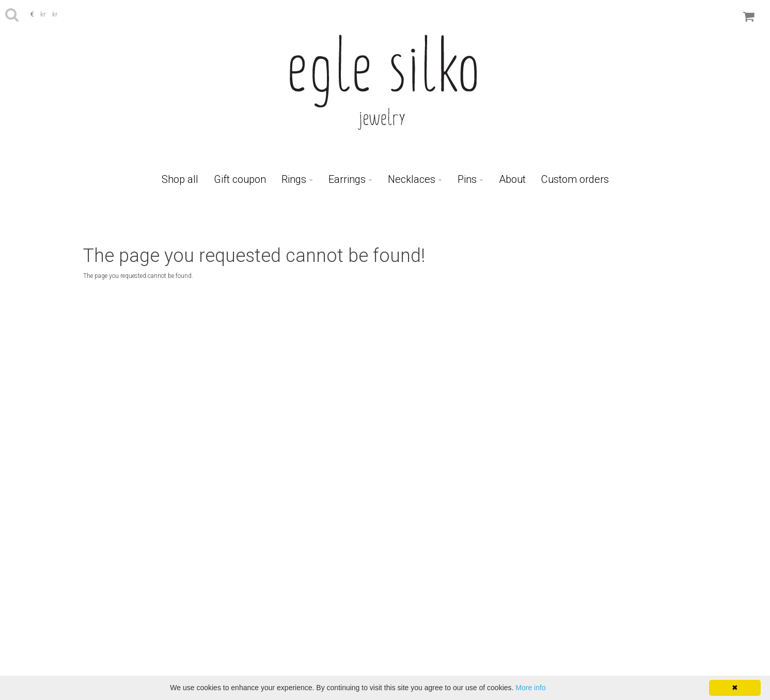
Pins (470, 179)
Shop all (180, 179)
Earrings (350, 179)
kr (44, 14)
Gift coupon (240, 179)
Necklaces (415, 179)
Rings (297, 179)
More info (530, 688)
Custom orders (575, 179)
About (512, 179)
